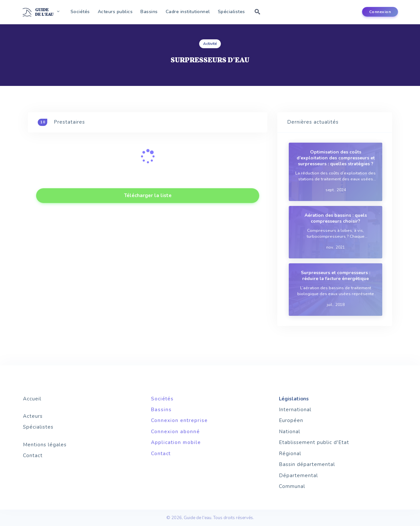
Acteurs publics (115, 12)
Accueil (32, 399)
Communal (292, 486)
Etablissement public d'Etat (314, 442)
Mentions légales (45, 445)
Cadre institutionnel (188, 12)
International (295, 410)
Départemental (298, 475)
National (290, 432)
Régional (290, 454)
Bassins (149, 12)
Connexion (380, 12)
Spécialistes (231, 12)
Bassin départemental (307, 464)
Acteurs (33, 416)
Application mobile (176, 442)
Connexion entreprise (179, 420)
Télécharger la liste (148, 195)
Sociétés (80, 12)
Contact (33, 455)
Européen (291, 420)
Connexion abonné (175, 432)
